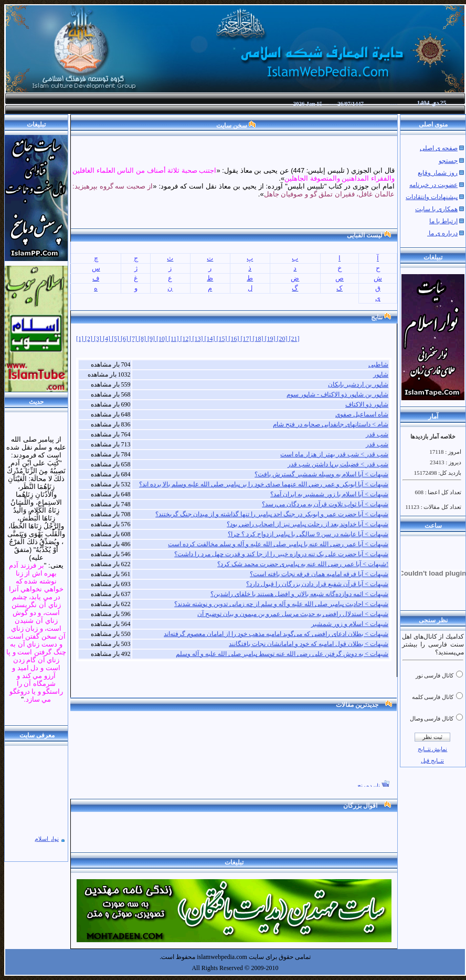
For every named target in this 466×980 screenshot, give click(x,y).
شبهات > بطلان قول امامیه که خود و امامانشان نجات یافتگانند (309, 644)
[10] (162, 339)
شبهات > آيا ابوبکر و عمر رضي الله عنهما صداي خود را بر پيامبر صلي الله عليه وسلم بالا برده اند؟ (264, 484)
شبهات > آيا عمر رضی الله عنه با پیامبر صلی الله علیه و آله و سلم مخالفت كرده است (278, 544)
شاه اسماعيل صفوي (362, 414)
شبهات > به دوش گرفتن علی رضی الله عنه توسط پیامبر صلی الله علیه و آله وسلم (282, 654)
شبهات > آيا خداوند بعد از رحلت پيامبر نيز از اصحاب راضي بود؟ (308, 524)
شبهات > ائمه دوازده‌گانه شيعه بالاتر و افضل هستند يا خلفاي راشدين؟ (299, 594)
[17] (247, 339)
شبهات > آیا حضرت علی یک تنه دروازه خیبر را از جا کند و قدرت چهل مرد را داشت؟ (281, 554)
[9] (152, 339)
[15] (223, 339)
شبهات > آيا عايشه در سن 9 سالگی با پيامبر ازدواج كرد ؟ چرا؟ (308, 534)
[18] (259, 339)
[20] (283, 339)
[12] (187, 339)
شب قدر (377, 434)
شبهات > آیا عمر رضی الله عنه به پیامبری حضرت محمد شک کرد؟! (303, 564)
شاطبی (378, 364)
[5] (116, 339)
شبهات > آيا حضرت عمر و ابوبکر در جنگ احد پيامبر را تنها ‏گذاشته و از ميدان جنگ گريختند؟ (272, 514)
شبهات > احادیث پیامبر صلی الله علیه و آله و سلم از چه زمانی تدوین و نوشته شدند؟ (281, 604)
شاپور (381, 374)
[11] (174, 339)
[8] (143, 339)
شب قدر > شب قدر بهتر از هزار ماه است (334, 454)
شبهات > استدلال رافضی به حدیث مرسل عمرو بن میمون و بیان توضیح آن (293, 614)
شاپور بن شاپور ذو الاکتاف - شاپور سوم (337, 394)
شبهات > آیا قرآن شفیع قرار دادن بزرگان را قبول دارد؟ (317, 584)
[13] (199, 339)
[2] (89, 339)
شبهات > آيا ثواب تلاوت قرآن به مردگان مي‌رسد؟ (325, 504)
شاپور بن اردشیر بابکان (358, 384)
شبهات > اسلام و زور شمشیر (350, 624)
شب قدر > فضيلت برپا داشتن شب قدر (338, 464)
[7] (134, 339)
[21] (294, 339)
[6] (125, 339)
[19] (271, 339)
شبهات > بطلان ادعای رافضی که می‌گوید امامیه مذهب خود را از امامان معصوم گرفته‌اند (276, 634)
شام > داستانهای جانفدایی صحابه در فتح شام (331, 424)
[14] (211, 339)
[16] (235, 339)
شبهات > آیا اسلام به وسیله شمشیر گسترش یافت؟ (321, 474)
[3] (98, 339)
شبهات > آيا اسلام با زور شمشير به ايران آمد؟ (329, 494)
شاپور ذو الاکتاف (367, 404)
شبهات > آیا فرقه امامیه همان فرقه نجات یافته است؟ (319, 574)
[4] (107, 339)
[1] (81, 339)
